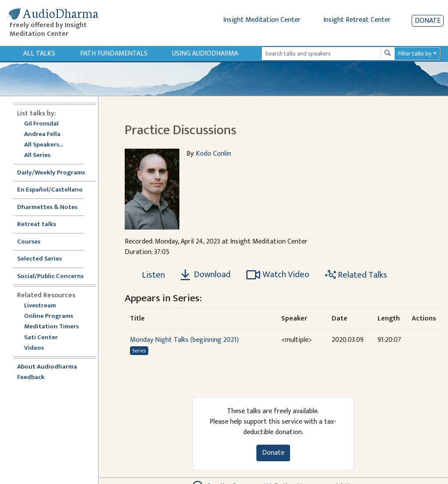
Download (206, 275)
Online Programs (49, 316)
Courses (29, 242)
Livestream (40, 306)
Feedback (31, 378)
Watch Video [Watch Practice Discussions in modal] (278, 275)
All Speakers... (44, 145)
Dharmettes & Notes (47, 207)
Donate (428, 21)
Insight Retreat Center (357, 20)
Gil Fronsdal (41, 124)
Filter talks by (415, 54)
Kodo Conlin (213, 154)
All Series (37, 155)
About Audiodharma (47, 367)
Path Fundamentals (114, 54)
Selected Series (45, 259)
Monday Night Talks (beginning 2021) (184, 340)
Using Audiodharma (205, 54)
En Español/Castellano (50, 190)
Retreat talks (37, 225)
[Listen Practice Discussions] (148, 275)
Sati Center (41, 338)
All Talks (39, 54)
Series (139, 351)
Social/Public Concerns (50, 277)
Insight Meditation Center (262, 20)
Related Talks (356, 275)
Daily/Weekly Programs (56, 173)
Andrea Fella (42, 134)
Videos (38, 348)
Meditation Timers (51, 327)
